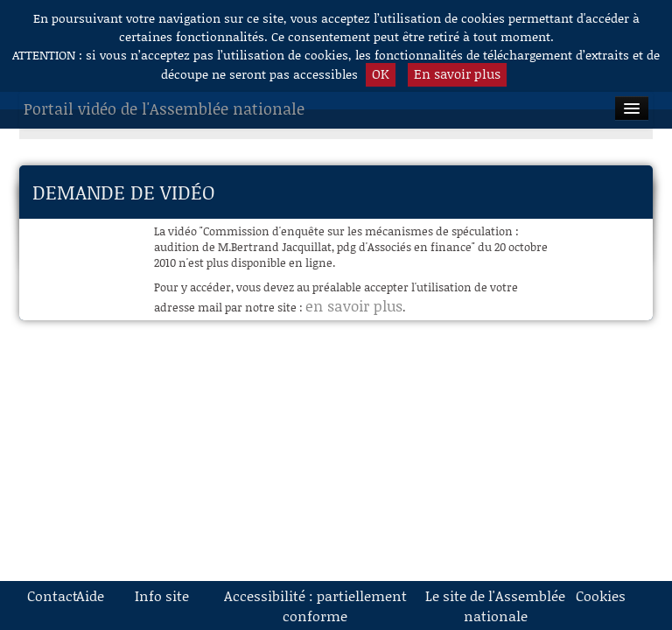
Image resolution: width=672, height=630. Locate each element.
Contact (45, 595)
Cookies (594, 595)
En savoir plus (457, 73)
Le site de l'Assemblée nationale (495, 605)
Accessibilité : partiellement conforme (315, 605)
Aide (90, 595)
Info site (162, 595)
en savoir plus (354, 305)
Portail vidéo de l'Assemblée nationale (164, 108)
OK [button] (381, 73)
